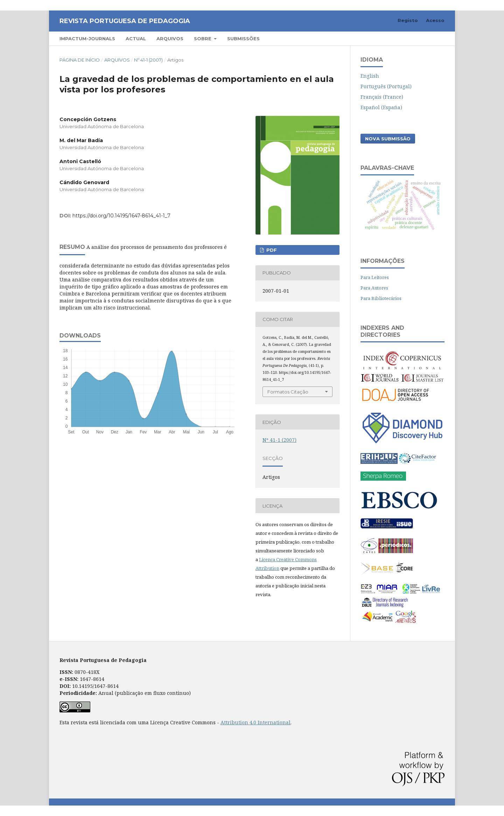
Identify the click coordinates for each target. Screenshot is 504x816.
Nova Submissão (388, 139)
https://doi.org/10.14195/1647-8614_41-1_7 (121, 216)
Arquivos (170, 39)
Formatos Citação (288, 392)
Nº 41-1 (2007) (148, 60)
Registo (408, 20)
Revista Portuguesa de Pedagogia (125, 21)
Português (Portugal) (386, 86)
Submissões (243, 39)
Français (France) (382, 97)
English (370, 76)
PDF (271, 250)
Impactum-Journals (87, 39)
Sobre (203, 39)
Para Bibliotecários (381, 298)
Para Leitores (375, 277)
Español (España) (381, 107)
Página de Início (80, 60)
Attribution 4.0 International (255, 722)
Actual (136, 39)
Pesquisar (424, 38)
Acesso (435, 20)
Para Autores (374, 288)
